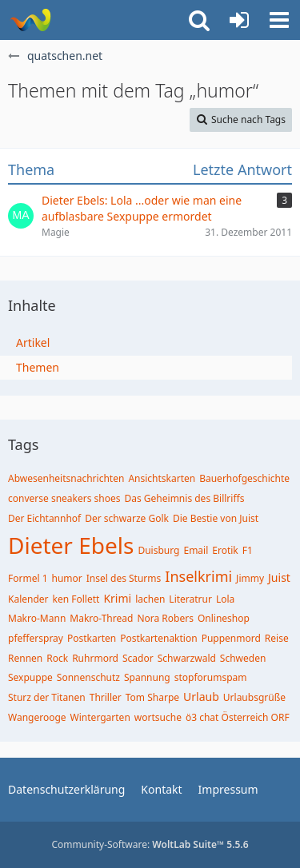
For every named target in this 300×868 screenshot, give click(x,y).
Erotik (225, 550)
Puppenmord (231, 638)
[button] (279, 20)
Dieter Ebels (71, 545)
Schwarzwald (187, 658)
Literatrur (190, 599)
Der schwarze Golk (127, 518)
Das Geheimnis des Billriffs (185, 498)
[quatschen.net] (30, 20)
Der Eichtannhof (44, 518)
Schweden (243, 658)
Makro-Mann (37, 618)
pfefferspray (36, 638)
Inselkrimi (198, 576)
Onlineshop (224, 618)
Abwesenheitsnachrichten (66, 478)
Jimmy (250, 578)
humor (67, 578)
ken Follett (76, 599)
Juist (279, 577)
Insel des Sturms (124, 578)
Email (196, 550)
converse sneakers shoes (64, 498)
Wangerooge (37, 717)
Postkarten (92, 638)
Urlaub (201, 697)
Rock (57, 658)
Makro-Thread (101, 618)
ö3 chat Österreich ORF (238, 717)
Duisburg (158, 550)
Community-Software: (150, 844)
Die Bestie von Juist (216, 518)
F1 (248, 550)
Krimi (117, 598)
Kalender (28, 599)
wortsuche (158, 717)
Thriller (106, 697)
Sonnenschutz (88, 677)
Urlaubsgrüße (254, 697)
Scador (138, 658)
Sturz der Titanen (47, 697)
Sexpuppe (30, 677)
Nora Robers (165, 618)
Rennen (25, 658)
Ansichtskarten (162, 478)
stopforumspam (211, 677)
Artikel (33, 342)
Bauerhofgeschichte (244, 478)
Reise (277, 638)
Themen (38, 367)
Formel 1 (28, 578)
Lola (225, 599)
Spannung (147, 677)
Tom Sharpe (152, 697)
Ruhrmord (95, 658)
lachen (150, 599)
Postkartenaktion (158, 638)
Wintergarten (100, 717)
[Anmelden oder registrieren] (239, 20)
